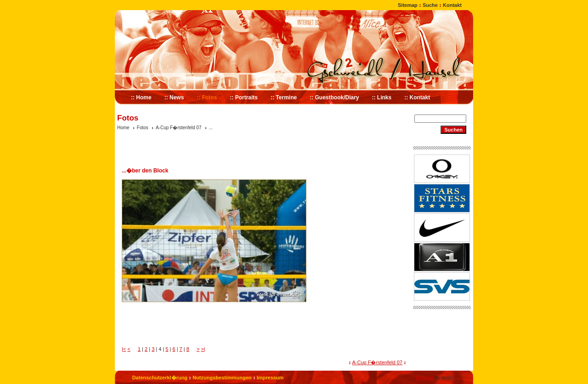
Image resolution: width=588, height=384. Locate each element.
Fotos (143, 128)
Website (424, 378)
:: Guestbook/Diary (334, 97)
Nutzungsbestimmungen (222, 378)
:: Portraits (244, 97)
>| (203, 349)
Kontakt (452, 5)
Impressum (270, 378)
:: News (174, 97)
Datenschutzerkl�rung (160, 378)
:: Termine (284, 97)
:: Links (382, 97)
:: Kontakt (417, 97)
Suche (430, 5)
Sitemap (408, 5)
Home (123, 128)
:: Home (141, 97)
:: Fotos (207, 97)
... (211, 128)
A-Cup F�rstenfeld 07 (179, 128)
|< (124, 349)
